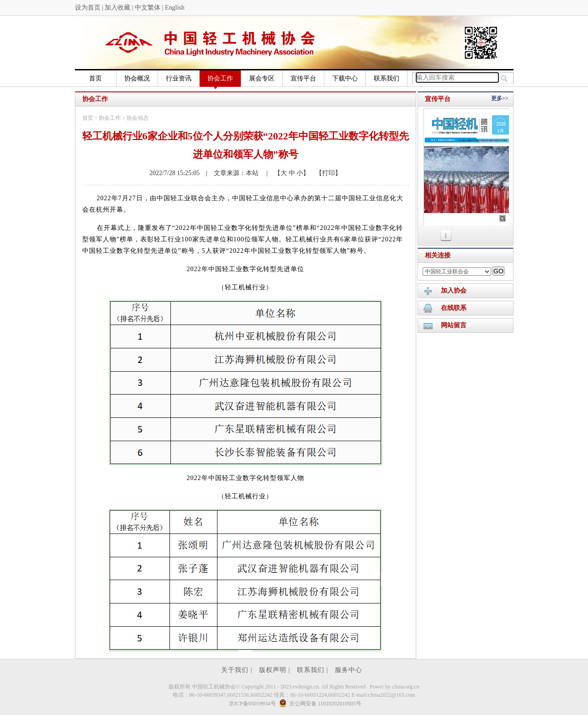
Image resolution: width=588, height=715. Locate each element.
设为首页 (88, 8)
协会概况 (137, 78)
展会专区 (262, 78)
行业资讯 (179, 78)
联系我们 (387, 78)
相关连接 (438, 255)
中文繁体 (148, 8)
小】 (302, 173)
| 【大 (273, 173)
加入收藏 (117, 8)
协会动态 (138, 118)
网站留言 (454, 325)
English (175, 8)
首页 (95, 78)
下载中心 (345, 78)
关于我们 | (238, 670)
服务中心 (349, 670)
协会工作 (220, 81)
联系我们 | (314, 670)
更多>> (500, 98)
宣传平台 (303, 78)
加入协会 (454, 291)
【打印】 (325, 173)
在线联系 (454, 308)
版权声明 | (276, 670)
